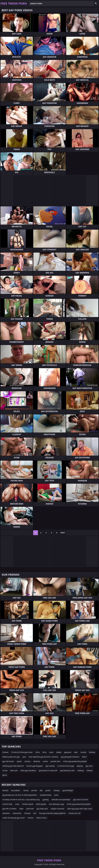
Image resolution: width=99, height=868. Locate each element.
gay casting (50, 766)
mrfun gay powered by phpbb (75, 761)
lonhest (5, 790)
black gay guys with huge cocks (80, 809)
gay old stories (8, 761)
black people (41, 804)
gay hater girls (42, 809)
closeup (27, 813)
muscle (83, 752)
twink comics (42, 818)
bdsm (84, 757)
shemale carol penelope (61, 800)
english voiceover (58, 809)
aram (56, 795)
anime (45, 761)
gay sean (89, 766)
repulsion (6, 813)
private (34, 790)
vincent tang (7, 804)
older (21, 809)
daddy (59, 752)
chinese (5, 752)
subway (57, 790)
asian (51, 752)
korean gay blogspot (35, 766)
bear (76, 752)
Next (63, 533)
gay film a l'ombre (9, 809)
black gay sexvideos (28, 770)
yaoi (24, 757)
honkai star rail (74, 813)
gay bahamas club (67, 770)
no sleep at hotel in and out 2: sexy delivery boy (21, 800)
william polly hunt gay (11, 757)
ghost (5, 775)
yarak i (48, 790)
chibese (90, 770)
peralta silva (55, 761)
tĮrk (41, 790)
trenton (31, 818)
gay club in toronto (81, 800)
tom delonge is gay (56, 804)
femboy (92, 752)
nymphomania (46, 795)
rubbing (81, 770)
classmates (17, 813)
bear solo (14, 770)
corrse (5, 770)
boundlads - (16, 790)
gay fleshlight (68, 790)
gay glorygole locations (70, 757)
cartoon (27, 761)
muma (26, 790)
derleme (37, 761)
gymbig (46, 800)
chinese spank (28, 804)
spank (19, 761)
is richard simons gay (66, 766)
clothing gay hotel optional (13, 766)
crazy (17, 804)
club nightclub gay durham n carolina (43, 757)
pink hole (30, 809)
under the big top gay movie (14, 818)
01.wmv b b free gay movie (22, 752)
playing (80, 766)
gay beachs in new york (48, 770)
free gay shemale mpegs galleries (52, 813)
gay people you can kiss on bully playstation (20, 795)
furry (44, 752)
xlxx (35, 813)
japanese (68, 752)
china (37, 752)
